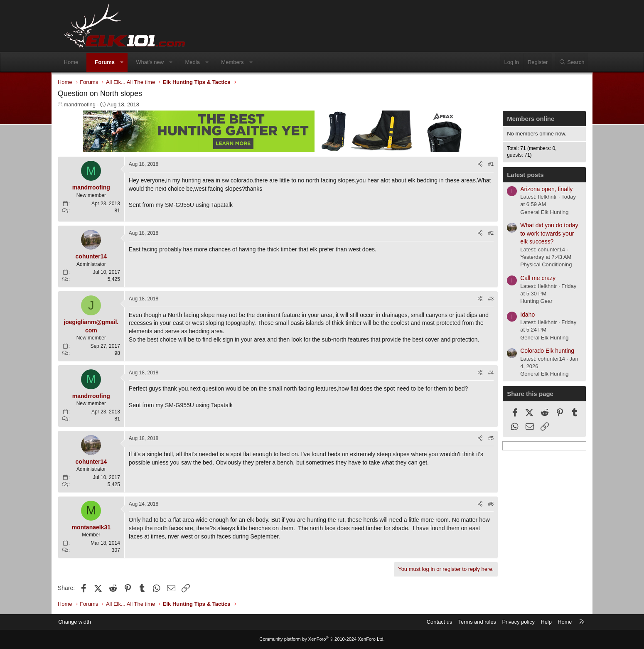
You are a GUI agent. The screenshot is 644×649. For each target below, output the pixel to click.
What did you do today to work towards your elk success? (540, 234)
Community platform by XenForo (322, 639)
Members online (521, 119)
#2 (482, 234)
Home (80, 62)
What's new (159, 62)
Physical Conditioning (537, 265)
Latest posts (516, 175)
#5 (482, 438)
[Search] (563, 62)
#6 (482, 504)
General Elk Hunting (535, 212)
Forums (114, 62)
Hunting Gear (527, 301)
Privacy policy (508, 622)
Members (241, 62)
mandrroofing (89, 105)
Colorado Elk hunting (538, 351)
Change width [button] (85, 622)
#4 (482, 373)
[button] (131, 62)
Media (201, 62)
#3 (482, 299)
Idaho (518, 315)
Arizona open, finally (537, 189)
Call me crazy (529, 278)
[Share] (471, 165)
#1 (482, 165)
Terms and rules (466, 622)
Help (536, 622)
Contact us (428, 622)
